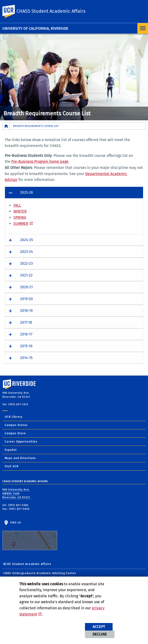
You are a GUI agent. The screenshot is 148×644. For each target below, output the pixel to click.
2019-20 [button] (26, 299)
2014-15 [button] (26, 358)
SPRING (20, 217)
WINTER (20, 211)
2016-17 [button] (26, 334)
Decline (100, 634)
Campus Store (15, 433)
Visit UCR (12, 466)
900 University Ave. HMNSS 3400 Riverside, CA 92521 (17, 493)
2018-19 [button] (26, 311)
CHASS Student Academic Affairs (51, 11)
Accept (99, 627)
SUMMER (21, 224)
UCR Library (14, 417)
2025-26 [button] (27, 192)
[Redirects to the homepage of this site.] (6, 126)
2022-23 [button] (26, 263)
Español (11, 450)
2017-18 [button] (26, 322)
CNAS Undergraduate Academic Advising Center (40, 573)
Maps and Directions (20, 458)
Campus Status (16, 425)
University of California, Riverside (35, 28)
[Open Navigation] (143, 28)
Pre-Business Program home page (40, 161)
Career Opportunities (21, 442)
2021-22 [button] (26, 275)
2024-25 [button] (27, 240)
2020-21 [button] (26, 287)
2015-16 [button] (26, 346)
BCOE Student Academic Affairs (27, 564)
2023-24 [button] (27, 252)
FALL (17, 205)
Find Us (30, 536)
